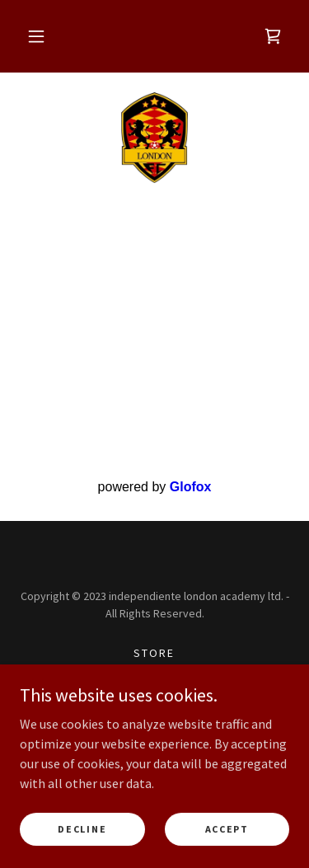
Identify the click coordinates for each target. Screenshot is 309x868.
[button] (36, 36)
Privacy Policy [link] (154, 696)
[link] (273, 36)
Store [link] (154, 653)
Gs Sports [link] (154, 674)
